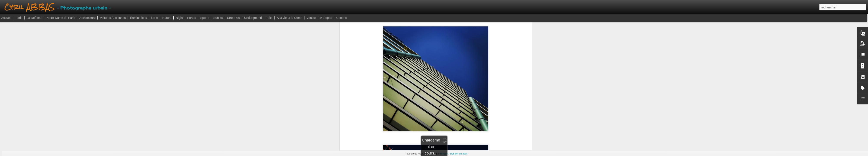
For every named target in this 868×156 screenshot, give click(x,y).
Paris (19, 18)
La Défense (35, 18)
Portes (192, 18)
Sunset (218, 18)
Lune (155, 18)
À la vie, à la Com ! (289, 18)
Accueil (6, 18)
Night (179, 18)
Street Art (233, 18)
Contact (342, 18)
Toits (269, 18)
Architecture (88, 18)
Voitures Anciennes (113, 18)
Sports (205, 18)
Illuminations (138, 18)
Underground (253, 18)
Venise (311, 18)
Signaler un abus (459, 154)
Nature (167, 18)
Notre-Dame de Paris (61, 18)
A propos (326, 18)
